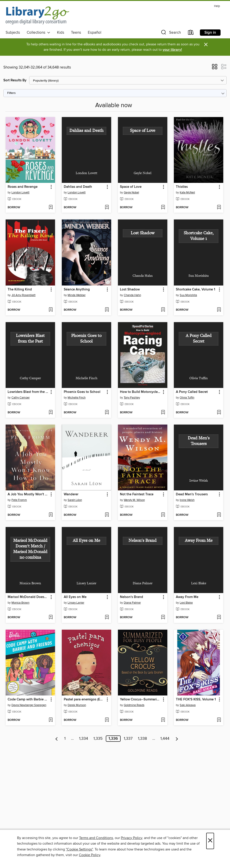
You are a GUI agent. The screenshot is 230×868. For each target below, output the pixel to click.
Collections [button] (39, 33)
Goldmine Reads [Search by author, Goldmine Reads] (134, 705)
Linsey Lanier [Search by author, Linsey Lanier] (76, 603)
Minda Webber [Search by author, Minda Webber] (77, 295)
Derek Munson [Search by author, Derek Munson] (77, 705)
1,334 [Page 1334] (84, 739)
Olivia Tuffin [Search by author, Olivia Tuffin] (187, 398)
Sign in (210, 33)
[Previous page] (57, 739)
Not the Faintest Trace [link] (137, 494)
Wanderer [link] (71, 494)
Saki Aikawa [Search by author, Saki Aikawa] (188, 705)
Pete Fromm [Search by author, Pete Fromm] (19, 500)
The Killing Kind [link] (20, 290)
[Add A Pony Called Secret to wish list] (219, 413)
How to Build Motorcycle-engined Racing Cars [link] (140, 392)
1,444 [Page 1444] (165, 739)
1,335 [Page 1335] (98, 739)
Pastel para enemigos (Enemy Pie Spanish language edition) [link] (84, 700)
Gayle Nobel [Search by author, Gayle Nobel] (131, 193)
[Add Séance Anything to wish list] (107, 310)
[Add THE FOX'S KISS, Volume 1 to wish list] (219, 720)
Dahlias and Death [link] (78, 187)
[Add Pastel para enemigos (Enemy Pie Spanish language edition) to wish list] (107, 720)
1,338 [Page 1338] (142, 739)
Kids (61, 33)
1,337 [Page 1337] (128, 739)
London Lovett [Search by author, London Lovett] (20, 193)
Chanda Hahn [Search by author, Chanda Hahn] (132, 295)
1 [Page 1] (65, 739)
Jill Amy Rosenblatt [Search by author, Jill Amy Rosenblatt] (23, 295)
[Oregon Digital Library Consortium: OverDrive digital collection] (37, 15)
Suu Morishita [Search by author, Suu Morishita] (188, 295)
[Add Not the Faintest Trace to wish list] (163, 515)
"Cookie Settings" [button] (79, 849)
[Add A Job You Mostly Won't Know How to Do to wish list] (51, 515)
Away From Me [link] (187, 597)
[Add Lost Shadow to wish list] (163, 310)
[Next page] (177, 739)
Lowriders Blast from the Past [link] (28, 392)
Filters (11, 93)
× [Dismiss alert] (206, 45)
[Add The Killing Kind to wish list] (51, 310)
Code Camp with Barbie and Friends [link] (28, 700)
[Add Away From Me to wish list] (219, 618)
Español (95, 33)
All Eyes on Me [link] (75, 597)
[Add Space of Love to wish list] (163, 208)
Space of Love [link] (131, 187)
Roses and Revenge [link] (23, 187)
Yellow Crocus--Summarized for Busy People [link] (140, 700)
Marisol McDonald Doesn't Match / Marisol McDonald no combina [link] (28, 597)
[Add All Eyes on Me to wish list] (107, 618)
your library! (172, 50)
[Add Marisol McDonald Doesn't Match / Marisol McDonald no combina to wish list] (51, 618)
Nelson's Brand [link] (132, 597)
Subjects (13, 33)
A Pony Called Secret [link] (192, 392)
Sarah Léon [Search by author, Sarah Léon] (75, 500)
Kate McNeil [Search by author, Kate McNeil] (187, 193)
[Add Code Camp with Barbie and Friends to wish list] (51, 720)
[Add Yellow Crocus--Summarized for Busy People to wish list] (163, 720)
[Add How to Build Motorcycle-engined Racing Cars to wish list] (163, 413)
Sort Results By (15, 80)
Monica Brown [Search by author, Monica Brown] (20, 603)
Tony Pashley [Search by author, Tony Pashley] (132, 398)
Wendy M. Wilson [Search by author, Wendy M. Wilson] (134, 500)
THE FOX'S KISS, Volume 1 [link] (196, 700)
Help (217, 6)
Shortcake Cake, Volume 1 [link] (196, 290)
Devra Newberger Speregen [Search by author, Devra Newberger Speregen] (29, 705)
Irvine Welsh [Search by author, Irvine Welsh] (187, 500)
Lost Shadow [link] (130, 290)
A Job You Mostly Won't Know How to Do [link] (28, 494)
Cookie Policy (90, 855)
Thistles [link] (182, 187)
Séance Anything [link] (77, 290)
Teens (76, 33)
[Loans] (191, 33)
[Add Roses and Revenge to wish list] (51, 208)
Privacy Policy (132, 838)
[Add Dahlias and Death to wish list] (107, 208)
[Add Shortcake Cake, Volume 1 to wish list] (219, 310)
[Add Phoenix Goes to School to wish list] (107, 413)
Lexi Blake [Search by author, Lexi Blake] (186, 603)
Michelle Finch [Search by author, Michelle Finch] (77, 398)
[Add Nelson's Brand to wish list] (163, 618)
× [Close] (210, 841)
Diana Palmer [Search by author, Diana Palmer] (132, 603)
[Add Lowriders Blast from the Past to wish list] (51, 413)
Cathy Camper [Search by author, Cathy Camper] (21, 398)
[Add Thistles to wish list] (219, 208)
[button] (170, 33)
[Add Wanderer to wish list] (107, 515)
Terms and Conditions (96, 838)
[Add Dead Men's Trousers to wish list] (219, 515)
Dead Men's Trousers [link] (192, 494)
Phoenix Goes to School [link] (82, 392)
